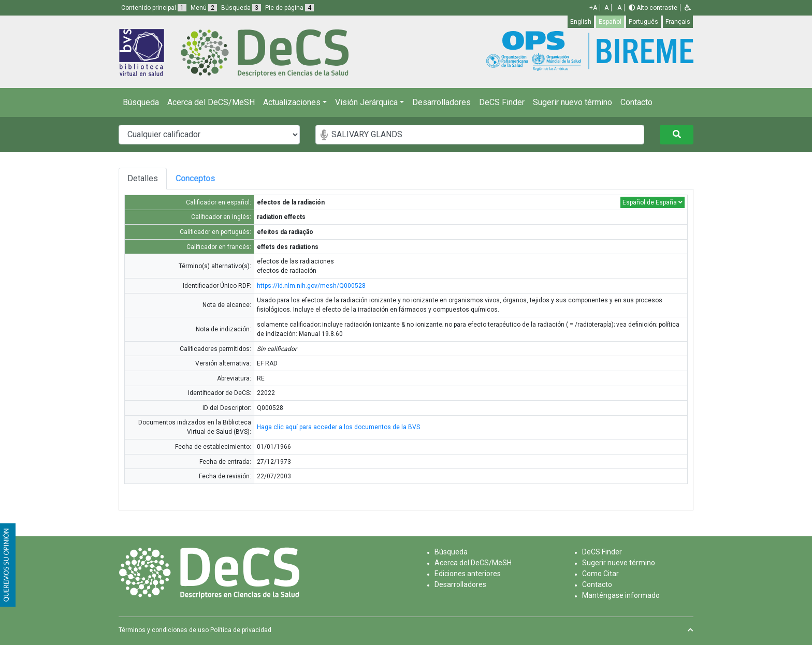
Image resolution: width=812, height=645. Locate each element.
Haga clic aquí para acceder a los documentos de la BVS (338, 427)
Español (610, 22)
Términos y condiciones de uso (164, 630)
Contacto (636, 102)
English (581, 22)
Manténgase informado (621, 595)
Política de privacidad (241, 630)
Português (643, 22)
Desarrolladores (441, 102)
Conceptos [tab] (204, 178)
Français (678, 22)
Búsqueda (141, 102)
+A (593, 8)
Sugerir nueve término (619, 563)
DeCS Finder (502, 102)
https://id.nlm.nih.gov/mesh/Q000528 (311, 286)
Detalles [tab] (143, 178)
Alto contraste (653, 8)
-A (619, 8)
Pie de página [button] (289, 8)
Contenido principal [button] (154, 8)
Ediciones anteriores (468, 574)
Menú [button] (204, 8)
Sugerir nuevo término (572, 102)
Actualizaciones (292, 102)
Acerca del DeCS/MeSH (211, 102)
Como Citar (600, 574)
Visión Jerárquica (366, 102)
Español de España (653, 202)
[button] (688, 8)
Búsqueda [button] (241, 8)
